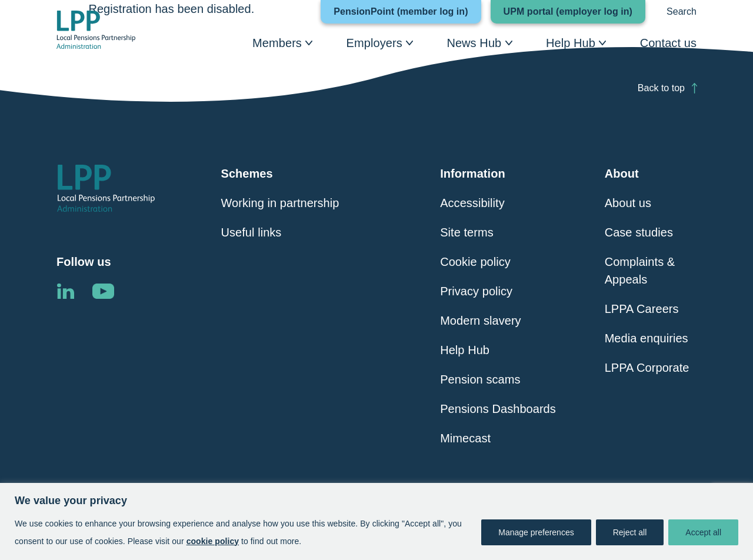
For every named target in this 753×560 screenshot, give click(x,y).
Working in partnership (280, 203)
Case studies (639, 232)
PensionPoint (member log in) (407, 12)
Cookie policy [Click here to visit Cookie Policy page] (475, 262)
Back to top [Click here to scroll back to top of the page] (661, 88)
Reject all (630, 532)
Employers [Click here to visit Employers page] (374, 43)
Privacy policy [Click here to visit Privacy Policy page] (476, 291)
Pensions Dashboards (498, 409)
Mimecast (465, 438)
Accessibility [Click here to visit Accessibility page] (472, 203)
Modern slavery (480, 321)
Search (682, 11)
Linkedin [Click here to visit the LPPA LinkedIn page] (65, 291)
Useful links (251, 232)
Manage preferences (536, 532)
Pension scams (480, 379)
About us (628, 203)
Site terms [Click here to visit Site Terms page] (467, 232)
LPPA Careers (642, 309)
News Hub (474, 43)
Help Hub (571, 43)
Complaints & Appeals (640, 271)
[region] (376, 521)
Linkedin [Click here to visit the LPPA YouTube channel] (103, 291)
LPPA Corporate (647, 368)
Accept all (703, 532)
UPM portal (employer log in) (574, 12)
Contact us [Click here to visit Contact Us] (668, 43)
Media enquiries (647, 338)
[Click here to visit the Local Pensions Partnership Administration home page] (96, 30)
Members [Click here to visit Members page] (277, 43)
